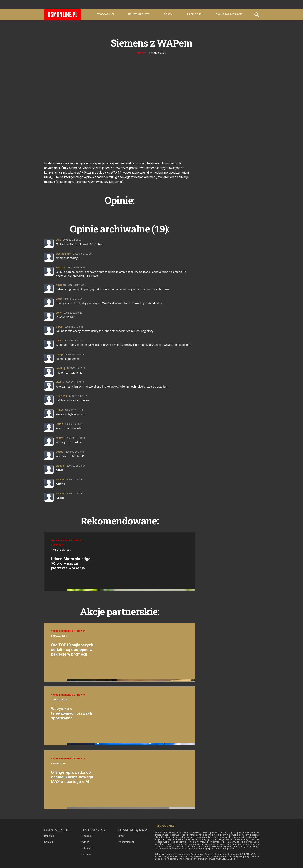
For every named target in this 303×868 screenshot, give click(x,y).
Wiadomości (106, 14)
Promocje (194, 14)
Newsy (142, 53)
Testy (168, 14)
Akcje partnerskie (229, 14)
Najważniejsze (139, 14)
